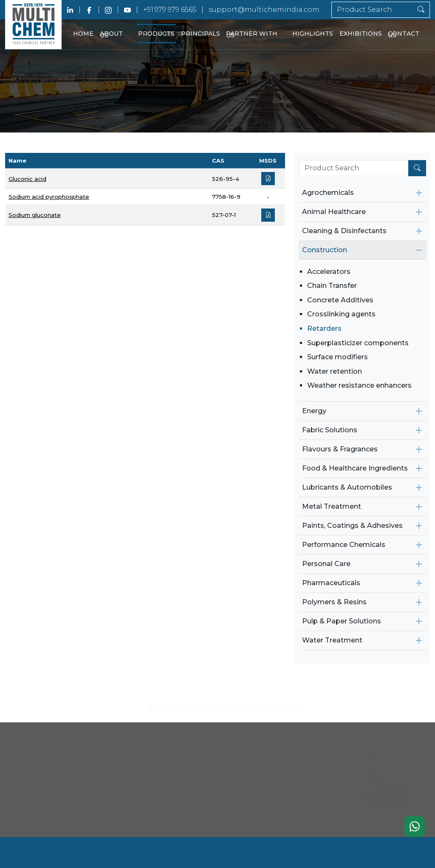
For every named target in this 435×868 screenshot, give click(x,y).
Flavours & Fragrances (340, 449)
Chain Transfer (332, 286)
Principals (201, 34)
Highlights (313, 34)
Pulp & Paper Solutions (342, 621)
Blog (268, 794)
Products (156, 34)
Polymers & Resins (334, 602)
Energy (314, 411)
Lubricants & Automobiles (347, 487)
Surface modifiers (338, 357)
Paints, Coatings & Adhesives (352, 526)
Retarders (324, 328)
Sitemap (326, 781)
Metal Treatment (332, 506)
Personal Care (326, 564)
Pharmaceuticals (331, 583)
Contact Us (404, 35)
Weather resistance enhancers (359, 385)
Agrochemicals (328, 193)
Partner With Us (252, 35)
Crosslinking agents (341, 314)
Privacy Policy (212, 794)
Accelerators (329, 272)
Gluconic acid (27, 179)
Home (83, 34)
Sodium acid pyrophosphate (49, 197)
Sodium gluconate (35, 215)
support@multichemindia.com (264, 10)
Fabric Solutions (330, 430)
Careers (273, 768)
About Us (111, 35)
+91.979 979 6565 (170, 10)
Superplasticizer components (358, 343)
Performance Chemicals (344, 545)
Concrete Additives (340, 300)
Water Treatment (332, 640)
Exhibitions (361, 34)
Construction (325, 250)
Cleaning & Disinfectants (344, 231)
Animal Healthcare (334, 212)
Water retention (335, 371)
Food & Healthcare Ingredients (355, 468)
